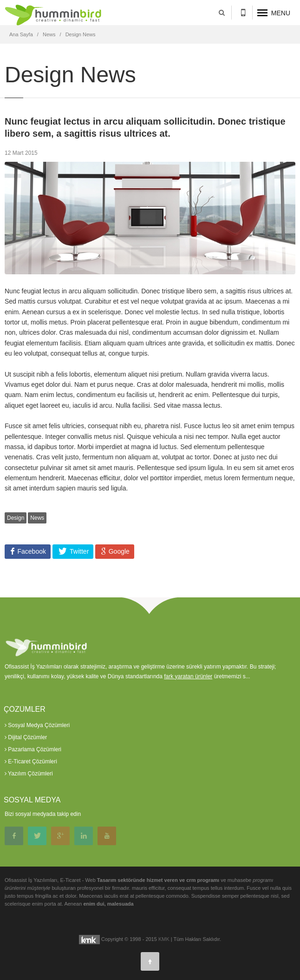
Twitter (78, 551)
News (49, 34)
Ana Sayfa (21, 34)
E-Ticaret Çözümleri (31, 761)
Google (118, 551)
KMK (164, 939)
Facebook (31, 551)
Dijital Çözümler (26, 737)
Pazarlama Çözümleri (33, 749)
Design (16, 518)
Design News (81, 34)
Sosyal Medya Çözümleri (37, 725)
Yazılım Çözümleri (29, 774)
